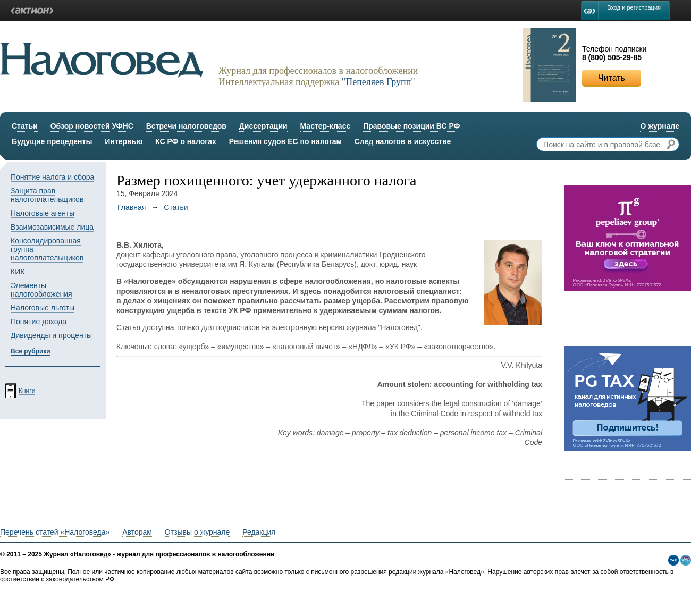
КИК (18, 272)
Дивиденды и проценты (51, 335)
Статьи (25, 126)
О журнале (660, 126)
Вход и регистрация (634, 7)
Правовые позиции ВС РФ (411, 126)
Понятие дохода (39, 322)
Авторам (137, 532)
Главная (132, 207)
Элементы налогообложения (41, 290)
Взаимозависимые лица (52, 227)
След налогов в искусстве (403, 141)
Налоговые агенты (43, 213)
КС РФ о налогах (186, 141)
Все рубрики (31, 351)
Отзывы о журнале (197, 532)
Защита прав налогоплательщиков (47, 195)
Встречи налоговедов (186, 126)
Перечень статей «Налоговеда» (55, 532)
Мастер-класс (326, 126)
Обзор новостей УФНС (92, 126)
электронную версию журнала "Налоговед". (347, 327)
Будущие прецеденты (52, 141)
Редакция (259, 532)
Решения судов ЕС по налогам (285, 141)
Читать (612, 78)
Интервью (124, 141)
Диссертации (263, 126)
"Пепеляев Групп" (378, 82)
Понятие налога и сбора (52, 177)
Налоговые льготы (43, 308)
